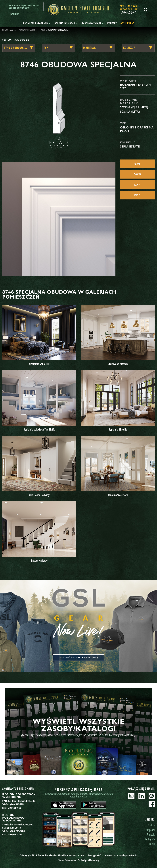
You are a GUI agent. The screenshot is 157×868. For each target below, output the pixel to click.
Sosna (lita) (130, 112)
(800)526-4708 (17, 804)
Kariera (15, 14)
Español (151, 830)
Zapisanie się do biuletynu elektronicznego (24, 7)
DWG (137, 174)
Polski (152, 844)
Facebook (152, 804)
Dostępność (95, 855)
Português (150, 839)
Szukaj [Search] (146, 10)
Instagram (131, 796)
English (151, 825)
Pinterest (152, 796)
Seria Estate (130, 146)
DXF (137, 185)
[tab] (37, 24)
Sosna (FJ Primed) (134, 107)
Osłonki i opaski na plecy (137, 129)
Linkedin (142, 796)
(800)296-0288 (17, 831)
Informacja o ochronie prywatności (121, 855)
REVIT (137, 164)
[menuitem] (130, 10)
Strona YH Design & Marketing (78, 860)
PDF (137, 195)
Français (151, 834)
